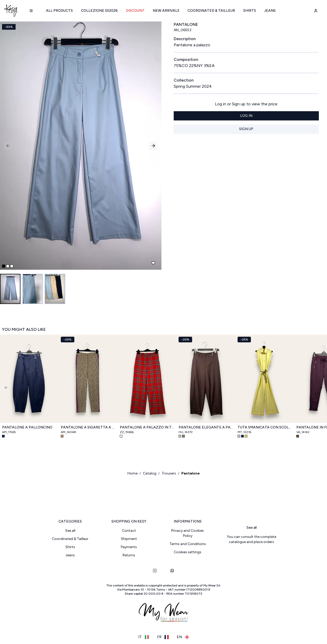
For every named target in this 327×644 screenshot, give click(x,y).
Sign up (246, 129)
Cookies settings (188, 552)
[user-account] (316, 11)
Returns (129, 555)
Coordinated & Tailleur (211, 11)
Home (132, 474)
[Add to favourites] (153, 263)
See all (70, 531)
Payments (129, 547)
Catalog (150, 474)
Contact (129, 531)
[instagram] (155, 571)
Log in (246, 116)
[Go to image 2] (33, 289)
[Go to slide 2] (8, 266)
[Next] (321, 388)
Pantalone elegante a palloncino (206, 428)
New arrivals (166, 11)
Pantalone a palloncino (27, 428)
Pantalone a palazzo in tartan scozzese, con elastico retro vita (147, 428)
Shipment (129, 539)
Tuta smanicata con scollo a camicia (265, 428)
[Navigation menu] (31, 11)
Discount (135, 11)
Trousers (169, 474)
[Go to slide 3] (12, 266)
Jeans (270, 11)
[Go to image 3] (55, 289)
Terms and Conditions (188, 544)
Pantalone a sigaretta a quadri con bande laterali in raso (88, 428)
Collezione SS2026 (99, 11)
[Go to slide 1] (4, 266)
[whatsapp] (172, 571)
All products (59, 11)
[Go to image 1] (10, 289)
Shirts (250, 11)
